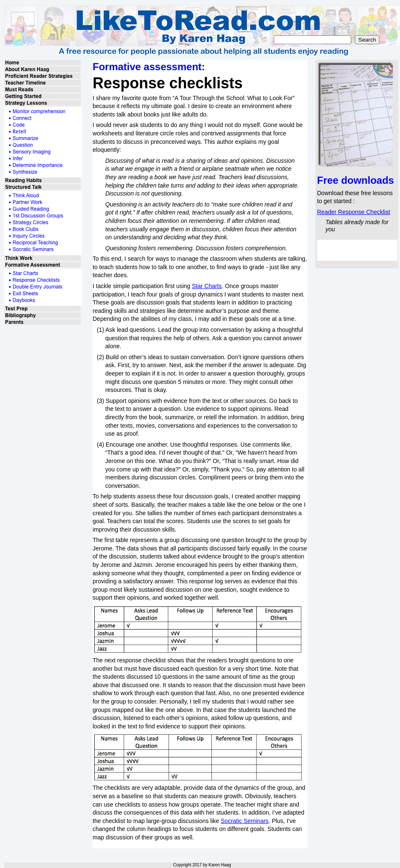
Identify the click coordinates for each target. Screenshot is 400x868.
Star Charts (207, 286)
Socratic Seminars (245, 821)
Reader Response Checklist (354, 212)
